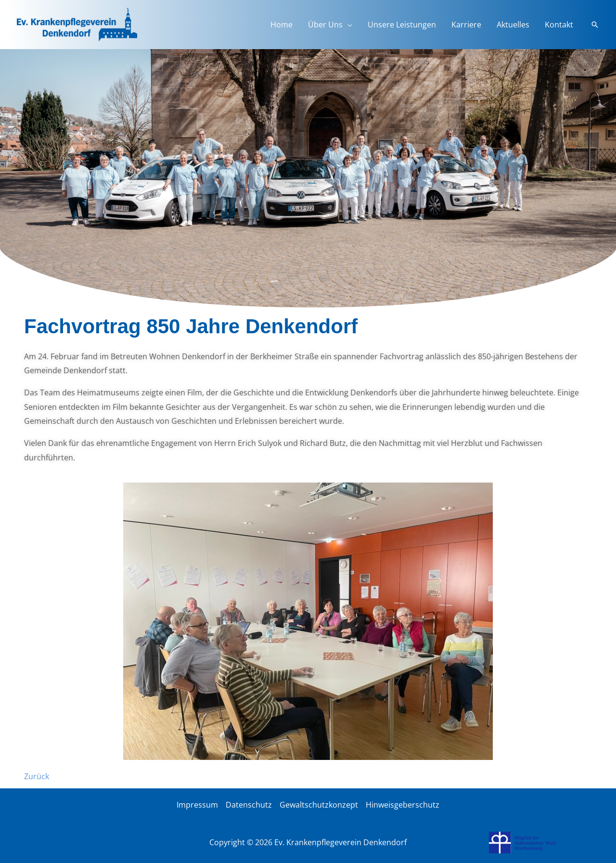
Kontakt (559, 25)
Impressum (197, 805)
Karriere (466, 25)
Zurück (37, 776)
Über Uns (325, 25)
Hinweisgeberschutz (403, 805)
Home (282, 25)
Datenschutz (249, 805)
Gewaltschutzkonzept (319, 805)
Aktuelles (513, 25)
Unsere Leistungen (402, 25)
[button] (595, 25)
